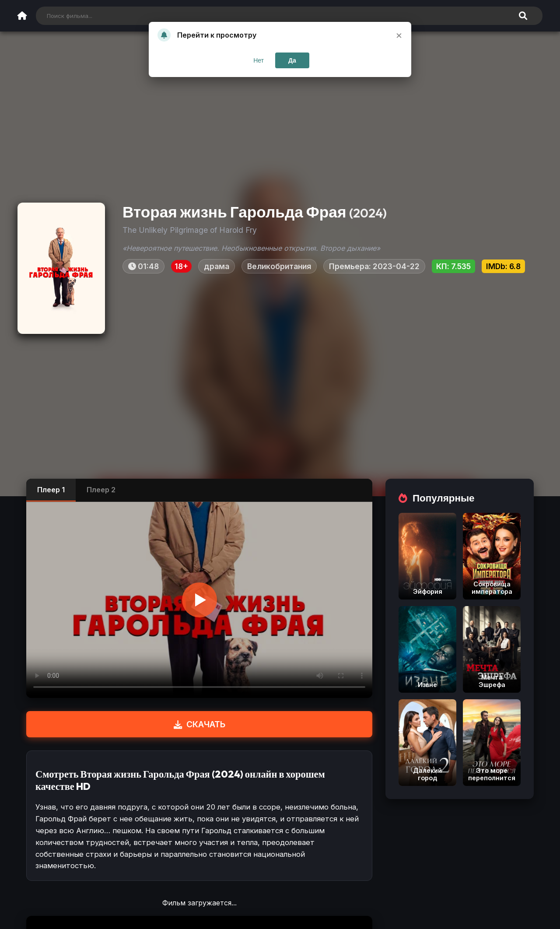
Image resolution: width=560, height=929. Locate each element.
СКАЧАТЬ (199, 724)
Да (292, 60)
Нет (259, 60)
